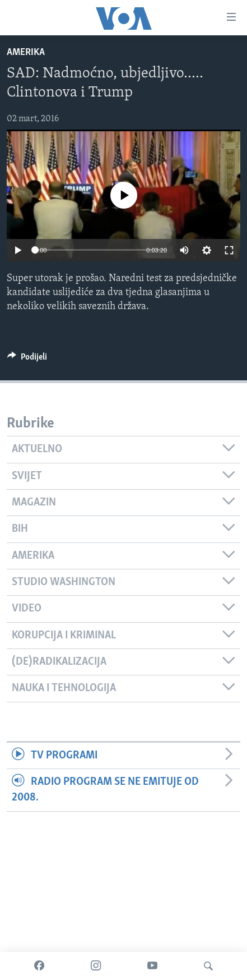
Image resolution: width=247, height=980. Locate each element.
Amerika (26, 52)
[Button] (27, 360)
